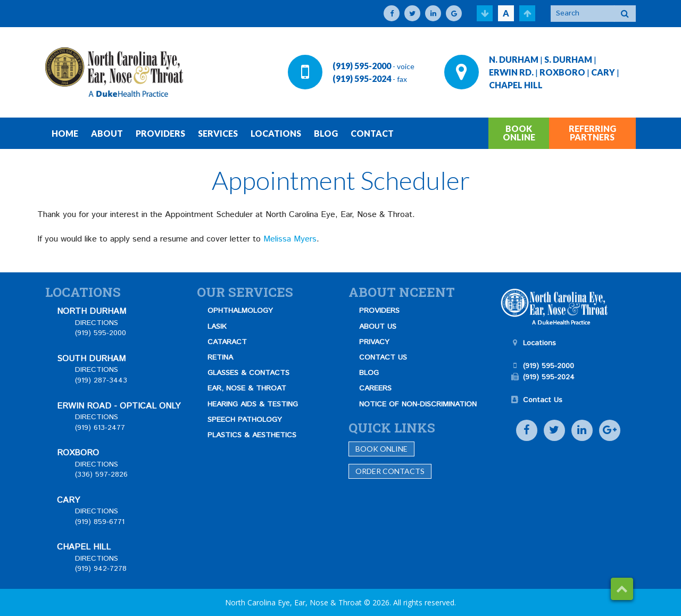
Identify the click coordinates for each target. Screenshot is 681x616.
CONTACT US (383, 357)
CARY (603, 72)
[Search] (583, 14)
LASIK (217, 327)
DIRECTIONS (97, 323)
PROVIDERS (160, 133)
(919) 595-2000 (362, 66)
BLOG (326, 133)
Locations (539, 343)
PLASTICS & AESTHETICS (252, 435)
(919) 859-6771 (100, 522)
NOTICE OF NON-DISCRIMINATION (418, 404)
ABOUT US (378, 327)
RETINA (220, 357)
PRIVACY (374, 342)
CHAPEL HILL (516, 85)
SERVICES (218, 133)
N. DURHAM (514, 59)
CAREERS (375, 388)
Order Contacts (390, 471)
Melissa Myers (290, 239)
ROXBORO (562, 72)
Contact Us (543, 400)
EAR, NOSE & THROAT (247, 388)
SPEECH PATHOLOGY (245, 420)
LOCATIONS (276, 133)
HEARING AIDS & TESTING (253, 404)
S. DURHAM (568, 59)
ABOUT (107, 133)
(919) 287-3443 (101, 380)
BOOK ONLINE (519, 133)
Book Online (381, 449)
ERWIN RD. (511, 72)
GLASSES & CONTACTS (248, 373)
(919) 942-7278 (101, 569)
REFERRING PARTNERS (592, 133)
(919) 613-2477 (100, 428)
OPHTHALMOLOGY (240, 311)
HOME (65, 133)
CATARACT (227, 342)
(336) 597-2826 (101, 475)
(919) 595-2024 (362, 78)
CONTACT (372, 133)
